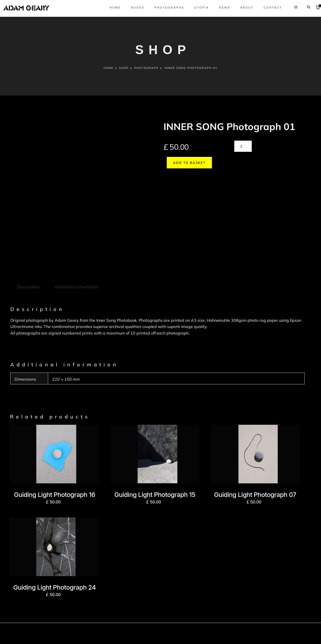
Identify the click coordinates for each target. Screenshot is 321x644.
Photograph (147, 71)
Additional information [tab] (76, 242)
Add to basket (278, 150)
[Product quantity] (243, 149)
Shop (124, 71)
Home (108, 71)
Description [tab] (28, 242)
